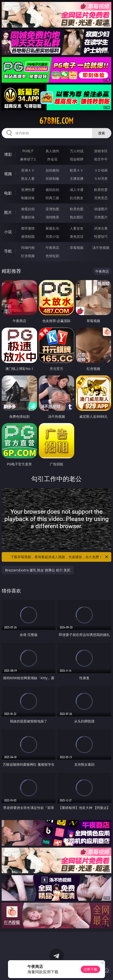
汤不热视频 (101, 248)
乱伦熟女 (77, 198)
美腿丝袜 (28, 217)
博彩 (8, 154)
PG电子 (28, 151)
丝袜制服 (52, 178)
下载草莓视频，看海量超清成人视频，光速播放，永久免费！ (60, 557)
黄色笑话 (77, 236)
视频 (8, 174)
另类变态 (101, 198)
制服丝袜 (28, 198)
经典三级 (52, 198)
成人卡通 (77, 190)
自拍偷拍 (52, 170)
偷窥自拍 (28, 209)
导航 (8, 251)
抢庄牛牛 (101, 159)
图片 (8, 212)
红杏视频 (28, 256)
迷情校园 (28, 236)
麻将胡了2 (28, 159)
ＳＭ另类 (101, 178)
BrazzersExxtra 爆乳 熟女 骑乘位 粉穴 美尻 (38, 570)
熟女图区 (77, 217)
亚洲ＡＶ (28, 170)
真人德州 (52, 151)
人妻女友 (77, 228)
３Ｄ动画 (101, 170)
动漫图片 (101, 209)
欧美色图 (77, 209)
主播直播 (77, 178)
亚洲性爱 (28, 190)
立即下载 (90, 969)
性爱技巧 (101, 236)
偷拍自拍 (52, 190)
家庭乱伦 (52, 228)
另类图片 (101, 217)
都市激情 (28, 228)
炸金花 (52, 159)
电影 (8, 193)
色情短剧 (52, 256)
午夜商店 (52, 248)
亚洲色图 (52, 209)
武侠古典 (101, 228)
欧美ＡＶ (77, 170)
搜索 (102, 133)
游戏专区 (101, 151)
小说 (8, 232)
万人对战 (77, 151)
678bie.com (56, 121)
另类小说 (52, 236)
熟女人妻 (28, 178)
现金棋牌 (77, 159)
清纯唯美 (52, 217)
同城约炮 (28, 248)
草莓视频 (77, 248)
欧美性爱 (101, 190)
